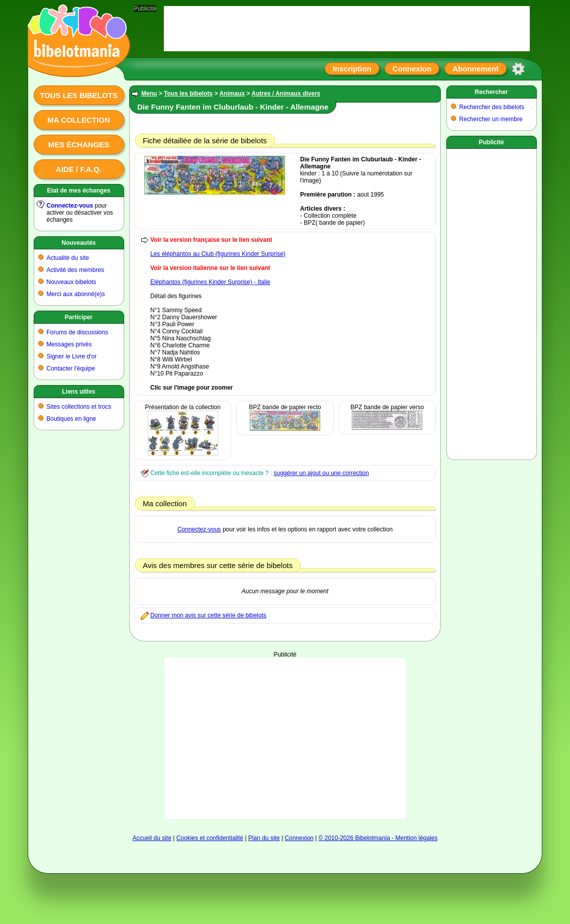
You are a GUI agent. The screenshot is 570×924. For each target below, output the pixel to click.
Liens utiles (78, 392)
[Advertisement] (285, 738)
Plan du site (264, 838)
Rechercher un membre (491, 119)
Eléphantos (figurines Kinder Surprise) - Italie (210, 282)
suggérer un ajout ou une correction (321, 473)
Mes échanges (79, 145)
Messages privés (69, 344)
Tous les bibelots (79, 95)
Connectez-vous (70, 206)
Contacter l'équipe (71, 368)
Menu (149, 94)
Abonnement (476, 69)
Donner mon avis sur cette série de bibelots (208, 615)
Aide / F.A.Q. (79, 169)
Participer (79, 317)
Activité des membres (76, 270)
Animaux (232, 94)
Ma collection (78, 120)
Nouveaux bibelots (72, 282)
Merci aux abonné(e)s (76, 294)
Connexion (412, 69)
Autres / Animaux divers (286, 94)
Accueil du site (152, 838)
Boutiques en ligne (72, 419)
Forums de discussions (78, 332)
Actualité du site (68, 258)
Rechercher (491, 92)
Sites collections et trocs (79, 407)
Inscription (352, 69)
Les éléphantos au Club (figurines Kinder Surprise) (218, 254)
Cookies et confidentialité (210, 838)
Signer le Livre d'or (72, 356)
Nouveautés (78, 243)
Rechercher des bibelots (492, 107)
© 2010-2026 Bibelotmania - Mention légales (378, 838)
